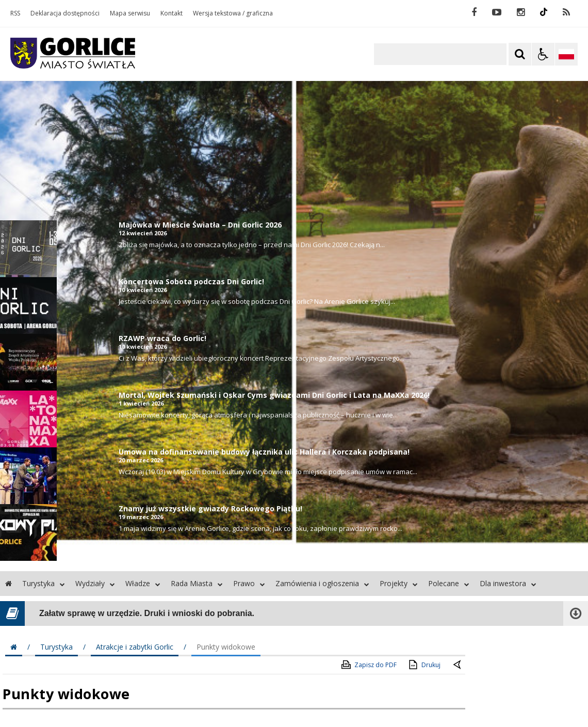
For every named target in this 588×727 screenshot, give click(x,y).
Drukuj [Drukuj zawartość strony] (424, 665)
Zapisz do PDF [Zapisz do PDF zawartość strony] (368, 665)
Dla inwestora (508, 583)
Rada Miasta (197, 583)
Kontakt (172, 13)
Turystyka (44, 583)
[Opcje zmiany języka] (566, 54)
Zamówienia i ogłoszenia (322, 583)
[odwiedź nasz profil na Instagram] (521, 12)
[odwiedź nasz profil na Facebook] (474, 12)
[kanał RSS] (566, 12)
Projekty (399, 583)
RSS (15, 13)
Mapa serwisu (130, 13)
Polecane (449, 583)
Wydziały (95, 583)
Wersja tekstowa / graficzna (233, 13)
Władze (143, 583)
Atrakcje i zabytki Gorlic (135, 647)
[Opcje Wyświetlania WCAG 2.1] (543, 54)
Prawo (249, 583)
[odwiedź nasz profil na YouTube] (497, 12)
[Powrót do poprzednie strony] (458, 665)
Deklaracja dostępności (65, 13)
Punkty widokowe (226, 647)
